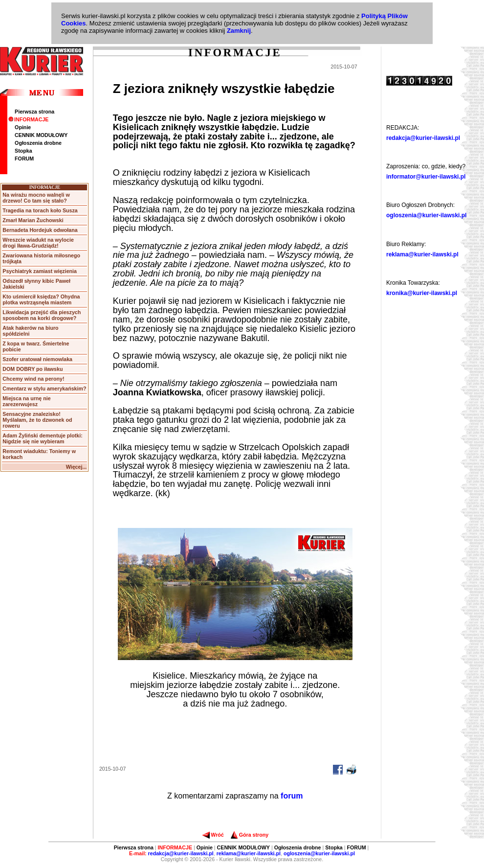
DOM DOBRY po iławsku (33, 369)
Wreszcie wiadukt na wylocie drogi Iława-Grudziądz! (38, 243)
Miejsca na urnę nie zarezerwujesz (26, 401)
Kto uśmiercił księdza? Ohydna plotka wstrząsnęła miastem (41, 299)
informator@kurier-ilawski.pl (426, 177)
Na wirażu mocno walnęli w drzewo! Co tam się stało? (36, 198)
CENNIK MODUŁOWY (41, 135)
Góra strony (250, 835)
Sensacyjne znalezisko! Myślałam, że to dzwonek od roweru (37, 420)
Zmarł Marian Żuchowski (33, 220)
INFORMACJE (28, 119)
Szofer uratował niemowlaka (37, 359)
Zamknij (239, 31)
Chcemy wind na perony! (33, 379)
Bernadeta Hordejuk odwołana (40, 230)
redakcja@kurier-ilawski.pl (423, 138)
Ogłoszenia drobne (38, 143)
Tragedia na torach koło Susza (40, 210)
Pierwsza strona (34, 112)
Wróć (213, 835)
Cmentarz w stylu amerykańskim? (44, 388)
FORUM (24, 159)
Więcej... (77, 467)
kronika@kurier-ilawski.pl (422, 293)
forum (292, 796)
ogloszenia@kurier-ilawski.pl (426, 215)
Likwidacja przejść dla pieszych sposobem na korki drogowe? (42, 315)
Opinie (23, 127)
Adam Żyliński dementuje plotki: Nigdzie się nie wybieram (42, 438)
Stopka (23, 151)
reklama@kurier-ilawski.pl (422, 254)
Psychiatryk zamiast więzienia (40, 271)
